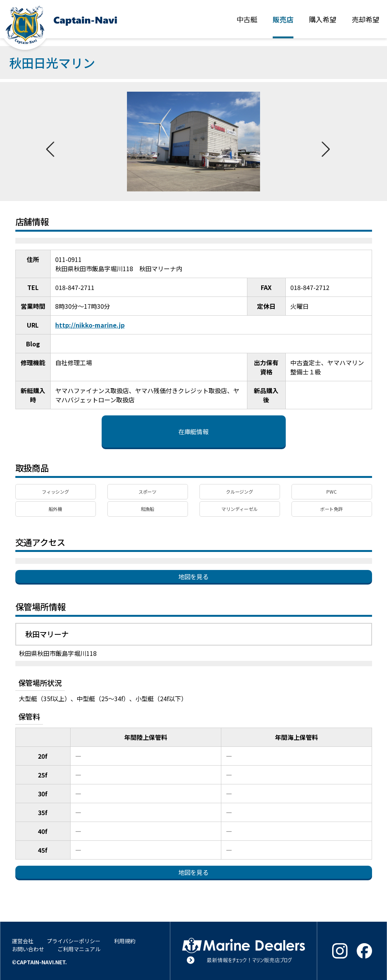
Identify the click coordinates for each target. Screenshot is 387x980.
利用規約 (125, 941)
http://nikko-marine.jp (90, 325)
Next (326, 142)
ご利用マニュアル (79, 949)
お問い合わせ (28, 949)
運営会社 (23, 941)
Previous (50, 142)
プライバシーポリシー (74, 941)
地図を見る (194, 576)
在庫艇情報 (194, 432)
